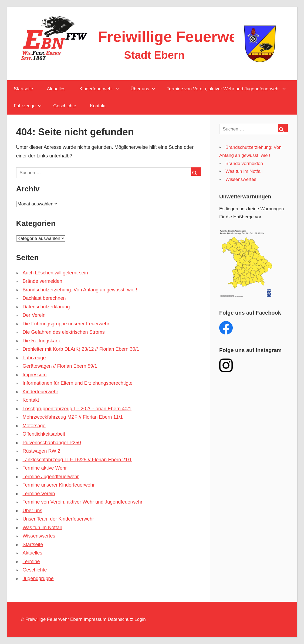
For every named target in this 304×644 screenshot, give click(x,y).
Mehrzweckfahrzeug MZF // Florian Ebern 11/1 (73, 417)
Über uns (143, 89)
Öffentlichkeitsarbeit (44, 434)
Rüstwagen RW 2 (42, 451)
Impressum (35, 375)
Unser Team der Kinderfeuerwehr (58, 519)
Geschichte (65, 106)
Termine (31, 562)
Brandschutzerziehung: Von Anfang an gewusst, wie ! (80, 290)
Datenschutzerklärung (46, 307)
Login (140, 619)
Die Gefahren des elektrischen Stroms (64, 332)
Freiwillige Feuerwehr (175, 37)
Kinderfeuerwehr (99, 89)
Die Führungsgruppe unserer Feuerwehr (66, 324)
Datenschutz (121, 619)
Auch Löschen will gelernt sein (55, 273)
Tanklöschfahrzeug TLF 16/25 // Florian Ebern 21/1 (77, 460)
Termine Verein (39, 494)
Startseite (23, 89)
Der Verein (34, 315)
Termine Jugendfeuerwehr (51, 477)
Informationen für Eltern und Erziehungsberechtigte (78, 383)
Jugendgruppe (38, 578)
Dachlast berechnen (44, 298)
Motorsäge (34, 426)
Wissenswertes (39, 536)
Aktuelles (56, 89)
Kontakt (98, 106)
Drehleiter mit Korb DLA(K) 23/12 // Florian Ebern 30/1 (81, 349)
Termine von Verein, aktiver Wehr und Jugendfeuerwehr (226, 89)
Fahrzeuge (28, 106)
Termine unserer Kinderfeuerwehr (59, 485)
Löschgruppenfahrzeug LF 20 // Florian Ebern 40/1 (77, 409)
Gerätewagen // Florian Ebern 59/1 (60, 366)
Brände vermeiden (43, 281)
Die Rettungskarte (42, 341)
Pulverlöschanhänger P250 (52, 443)
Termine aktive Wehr (45, 468)
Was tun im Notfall (42, 528)
